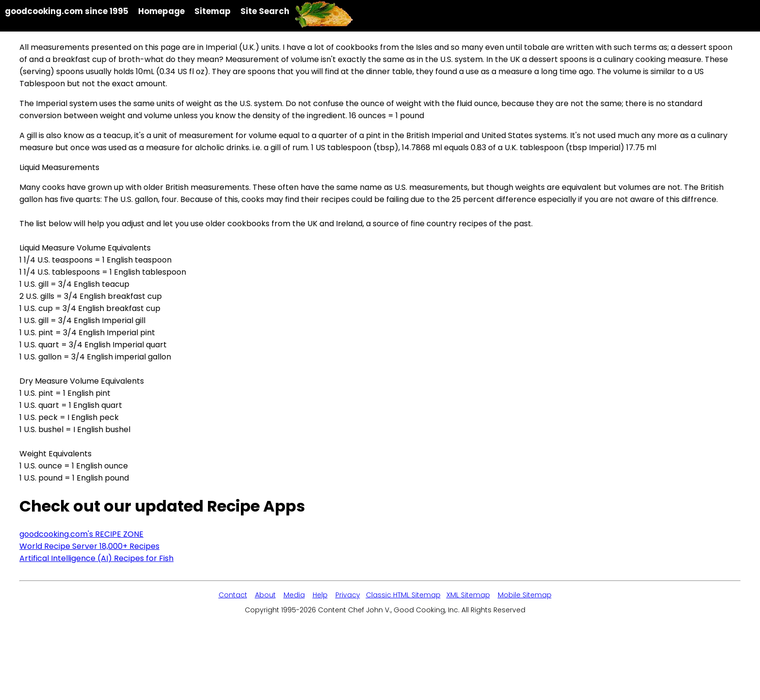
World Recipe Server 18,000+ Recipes (89, 546)
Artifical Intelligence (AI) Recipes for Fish (96, 558)
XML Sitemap (468, 595)
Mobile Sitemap (525, 595)
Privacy (348, 595)
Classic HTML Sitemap (403, 595)
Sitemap (213, 11)
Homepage (161, 11)
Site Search (265, 11)
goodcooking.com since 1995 (67, 11)
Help (320, 595)
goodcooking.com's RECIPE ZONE (81, 534)
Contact (233, 595)
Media (294, 595)
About (265, 595)
